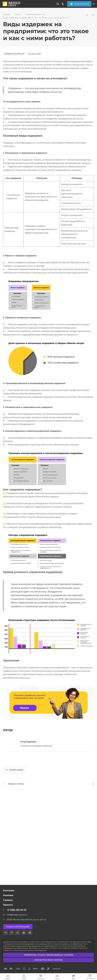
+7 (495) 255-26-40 (17, 910)
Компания (9, 890)
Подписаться (82, 4)
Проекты (8, 905)
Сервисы (8, 900)
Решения (8, 895)
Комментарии (15, 770)
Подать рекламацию (18, 927)
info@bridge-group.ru (17, 915)
